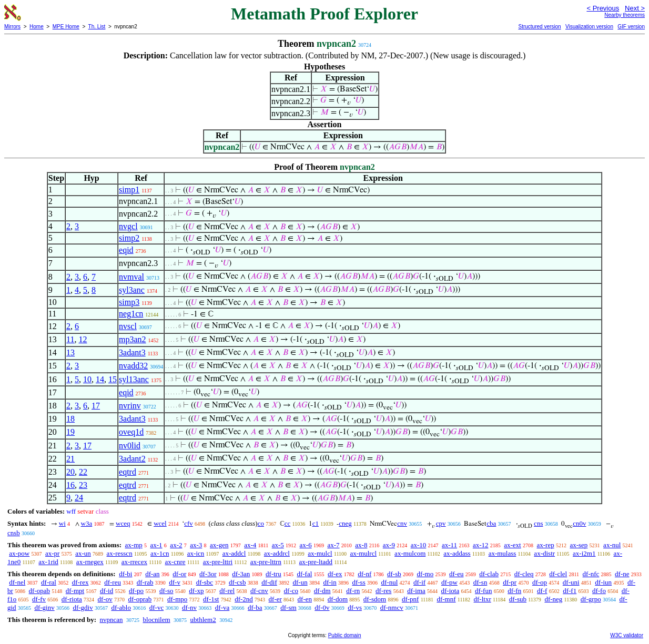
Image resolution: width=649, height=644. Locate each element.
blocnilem (157, 620)
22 (83, 472)
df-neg (553, 599)
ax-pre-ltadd (316, 562)
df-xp (196, 591)
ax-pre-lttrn (266, 562)
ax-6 (306, 545)
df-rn (353, 591)
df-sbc (205, 582)
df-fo (599, 591)
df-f (542, 591)
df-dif (269, 582)
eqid (126, 250)
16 (70, 485)
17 (96, 406)
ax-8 (361, 545)
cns (538, 523)
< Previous (603, 8)
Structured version (539, 27)
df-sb (394, 574)
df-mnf (446, 599)
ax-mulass (503, 553)
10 (87, 379)
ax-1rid (48, 562)
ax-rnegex (90, 562)
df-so (166, 591)
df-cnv (259, 591)
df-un (300, 582)
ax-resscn (120, 553)
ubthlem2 (203, 620)
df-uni (571, 582)
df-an (152, 574)
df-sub (518, 599)
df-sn (480, 582)
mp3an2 (133, 339)
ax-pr (52, 553)
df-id (107, 591)
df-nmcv (392, 607)
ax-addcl (234, 553)
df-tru (273, 574)
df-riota (72, 599)
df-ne (622, 574)
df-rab (145, 582)
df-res (383, 591)
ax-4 (250, 545)
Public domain (345, 635)
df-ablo (121, 607)
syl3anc (132, 290)
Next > (635, 8)
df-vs (355, 607)
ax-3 (196, 545)
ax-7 (333, 545)
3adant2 (132, 459)
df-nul (389, 582)
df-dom (338, 599)
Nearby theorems (625, 15)
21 (70, 459)
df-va (222, 607)
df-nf (364, 574)
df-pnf (410, 599)
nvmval (131, 277)
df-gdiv (83, 607)
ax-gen (219, 545)
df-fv (39, 599)
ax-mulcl (320, 553)
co (261, 523)
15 (113, 379)
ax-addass (457, 553)
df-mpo (177, 599)
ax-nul (612, 545)
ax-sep (579, 545)
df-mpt (75, 591)
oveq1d (131, 432)
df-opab (39, 591)
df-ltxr (483, 599)
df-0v (322, 607)
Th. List (97, 27)
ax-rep (545, 545)
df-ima (416, 591)
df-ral (49, 582)
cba (491, 523)
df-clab (489, 574)
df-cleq (524, 574)
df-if (419, 582)
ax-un (83, 553)
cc (288, 523)
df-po (136, 591)
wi (62, 523)
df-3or (208, 574)
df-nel (17, 582)
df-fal (304, 574)
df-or (179, 574)
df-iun (603, 582)
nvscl (128, 326)
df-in (329, 582)
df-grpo (591, 599)
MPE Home (66, 27)
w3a (87, 523)
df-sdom (375, 599)
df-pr (510, 582)
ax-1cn (160, 553)
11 (70, 339)
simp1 (129, 190)
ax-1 (156, 545)
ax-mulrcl (364, 553)
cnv (402, 523)
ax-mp (134, 545)
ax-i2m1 (584, 553)
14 (100, 379)
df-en (305, 599)
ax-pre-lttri (218, 562)
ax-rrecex (134, 562)
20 (70, 472)
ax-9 (389, 545)
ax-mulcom (410, 553)
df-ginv (44, 607)
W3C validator (627, 635)
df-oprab (140, 599)
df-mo (425, 574)
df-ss (358, 582)
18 (70, 419)
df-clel (558, 574)
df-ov (105, 599)
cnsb (14, 533)
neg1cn (131, 314)
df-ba (255, 607)
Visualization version (589, 27)
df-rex (80, 582)
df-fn (514, 591)
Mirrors (12, 27)
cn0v (579, 523)
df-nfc (591, 574)
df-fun (484, 591)
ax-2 (176, 545)
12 (83, 339)
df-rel (227, 591)
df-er (275, 599)
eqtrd (128, 472)
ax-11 (449, 545)
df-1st (211, 599)
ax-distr (544, 553)
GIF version (631, 27)
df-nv (189, 607)
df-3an (241, 574)
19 (70, 432)
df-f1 (570, 591)
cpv (441, 523)
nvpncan (111, 620)
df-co (291, 591)
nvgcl (128, 226)
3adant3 (132, 352)
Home (37, 27)
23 (83, 485)
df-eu (456, 574)
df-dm (322, 591)
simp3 (129, 302)
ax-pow (19, 553)
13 (70, 352)
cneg (345, 523)
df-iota (450, 591)
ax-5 (278, 545)
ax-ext (512, 545)
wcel (160, 523)
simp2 (129, 238)
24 (79, 498)
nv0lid (130, 446)
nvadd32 (133, 366)
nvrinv (130, 406)
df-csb (237, 582)
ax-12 (481, 545)
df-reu (113, 582)
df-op (540, 582)
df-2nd (244, 599)
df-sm (288, 607)
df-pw (449, 582)
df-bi (125, 574)
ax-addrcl (277, 553)
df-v (175, 582)
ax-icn (196, 553)
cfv (189, 523)
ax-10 (419, 545)
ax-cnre (175, 562)
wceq (123, 523)
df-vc (156, 607)
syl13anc (134, 379)
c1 (316, 523)
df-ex (335, 574)
